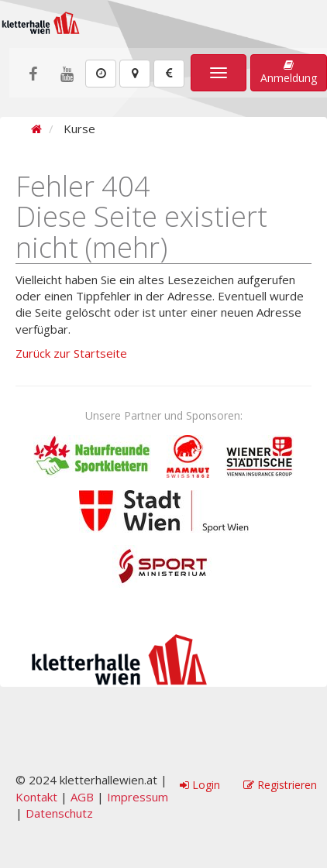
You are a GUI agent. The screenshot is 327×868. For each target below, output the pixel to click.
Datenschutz (59, 813)
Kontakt (36, 797)
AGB (82, 797)
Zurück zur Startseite (71, 353)
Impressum (138, 797)
